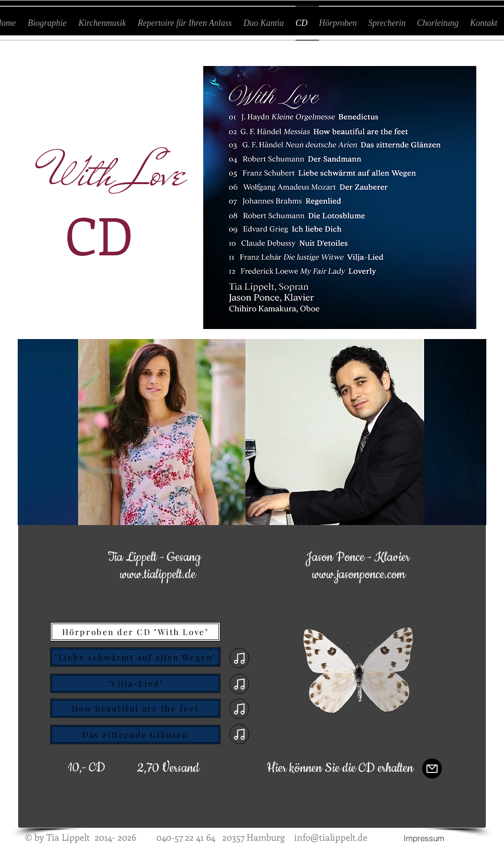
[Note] (239, 658)
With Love (116, 173)
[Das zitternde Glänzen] (135, 735)
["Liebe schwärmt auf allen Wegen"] (135, 657)
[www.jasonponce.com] (359, 575)
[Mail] (432, 768)
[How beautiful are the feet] (135, 708)
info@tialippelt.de (331, 837)
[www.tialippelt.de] (158, 575)
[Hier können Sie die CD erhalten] (340, 769)
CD (99, 234)
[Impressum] (424, 838)
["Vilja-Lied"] (135, 683)
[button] (168, 769)
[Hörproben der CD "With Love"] (135, 632)
